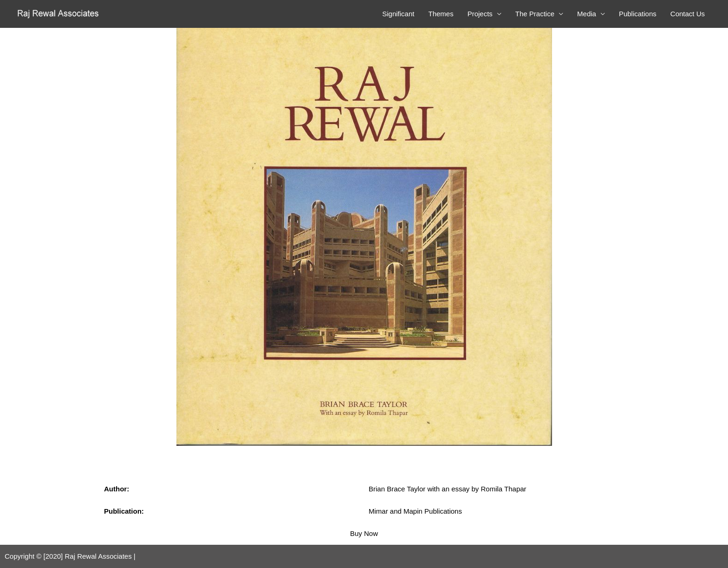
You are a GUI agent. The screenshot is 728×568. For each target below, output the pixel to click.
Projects (480, 14)
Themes (441, 14)
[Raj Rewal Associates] (59, 13)
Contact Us (688, 14)
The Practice (535, 14)
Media (587, 14)
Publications (638, 14)
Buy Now (364, 533)
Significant (398, 14)
